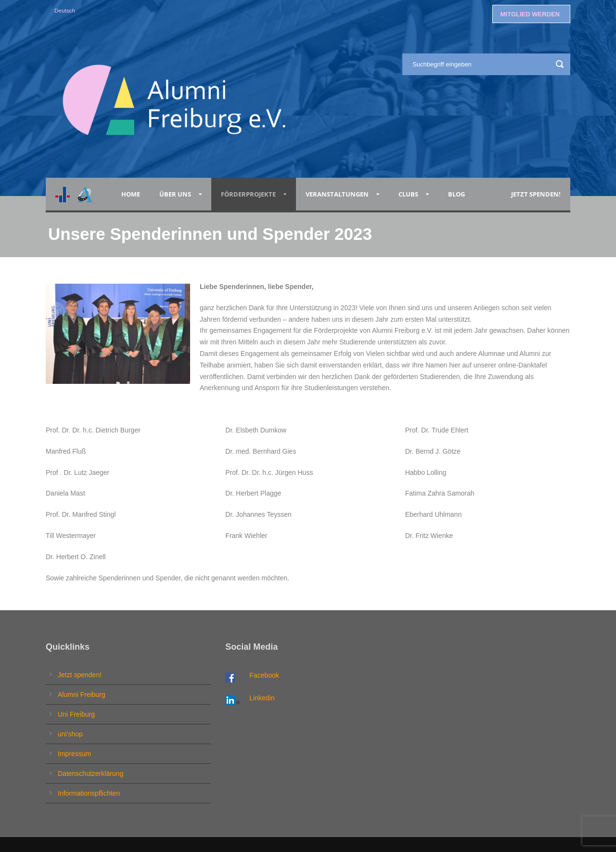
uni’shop (70, 734)
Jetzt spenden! (536, 194)
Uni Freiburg (76, 714)
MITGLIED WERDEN (530, 14)
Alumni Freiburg (82, 695)
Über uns (175, 194)
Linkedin (262, 698)
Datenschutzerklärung (90, 773)
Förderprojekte (248, 194)
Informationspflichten (89, 793)
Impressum (74, 754)
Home (131, 194)
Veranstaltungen (337, 194)
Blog (458, 194)
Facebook (264, 675)
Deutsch (65, 10)
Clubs (408, 194)
